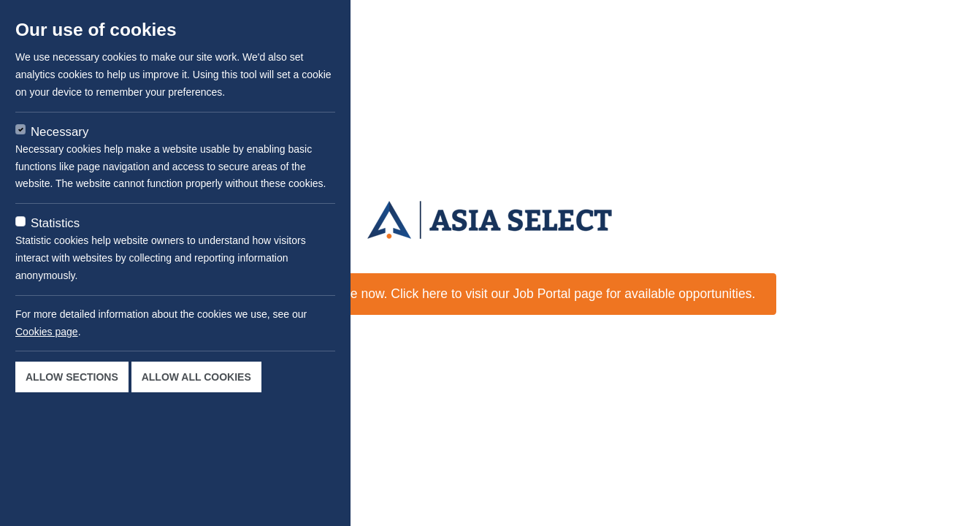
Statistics (55, 223)
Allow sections (72, 377)
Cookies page (47, 332)
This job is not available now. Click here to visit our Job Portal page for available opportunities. (490, 294)
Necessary (60, 132)
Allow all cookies (196, 377)
